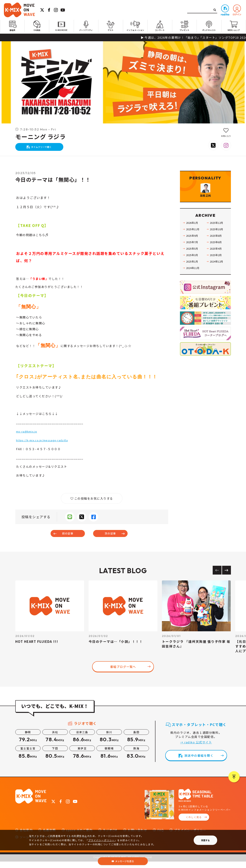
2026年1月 (194, 237)
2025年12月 (218, 237)
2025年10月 (218, 243)
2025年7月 (194, 256)
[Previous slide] (217, 577)
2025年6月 (217, 256)
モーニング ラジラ (41, 137)
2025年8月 (217, 250)
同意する (205, 840)
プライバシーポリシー (101, 840)
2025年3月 (194, 269)
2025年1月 (194, 276)
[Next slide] (226, 577)
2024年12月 (218, 276)
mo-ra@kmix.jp (29, 435)
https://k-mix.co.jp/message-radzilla (47, 444)
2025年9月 (194, 250)
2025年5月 (194, 263)
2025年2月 (217, 269)
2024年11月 (194, 282)
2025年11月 (194, 243)
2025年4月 (217, 263)
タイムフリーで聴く (44, 149)
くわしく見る (194, 823)
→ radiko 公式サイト (196, 749)
